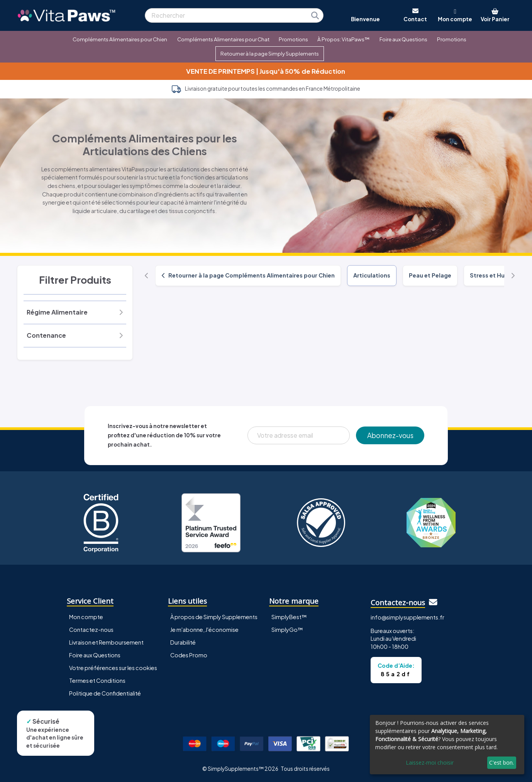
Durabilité (183, 642)
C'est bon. (502, 763)
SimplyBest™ (289, 617)
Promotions (293, 39)
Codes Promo (189, 655)
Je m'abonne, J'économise (204, 630)
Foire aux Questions (403, 39)
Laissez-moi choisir (430, 763)
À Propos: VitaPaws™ (343, 39)
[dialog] (447, 745)
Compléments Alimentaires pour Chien (120, 39)
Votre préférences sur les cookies (113, 668)
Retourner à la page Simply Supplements (270, 53)
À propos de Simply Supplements (214, 617)
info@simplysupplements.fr (407, 617)
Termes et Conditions (97, 680)
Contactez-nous (91, 630)
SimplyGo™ (287, 630)
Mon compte (86, 617)
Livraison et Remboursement (106, 642)
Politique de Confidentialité (105, 693)
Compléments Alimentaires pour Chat (223, 39)
